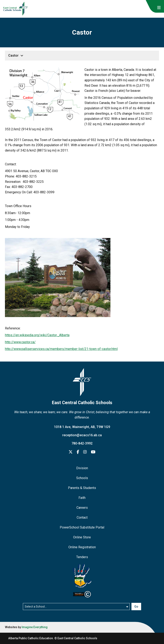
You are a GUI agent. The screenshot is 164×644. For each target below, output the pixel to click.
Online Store (82, 537)
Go (136, 607)
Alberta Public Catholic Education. (31, 638)
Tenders (82, 557)
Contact (82, 517)
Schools (82, 478)
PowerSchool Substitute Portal (82, 527)
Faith (82, 498)
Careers (82, 508)
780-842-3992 (82, 443)
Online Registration (82, 547)
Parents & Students (82, 488)
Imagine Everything (35, 627)
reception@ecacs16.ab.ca (82, 435)
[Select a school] (76, 607)
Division (82, 468)
